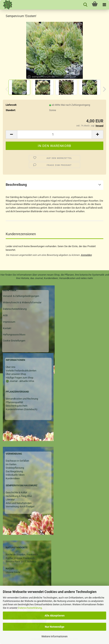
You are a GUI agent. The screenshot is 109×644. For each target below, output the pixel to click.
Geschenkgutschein (17, 406)
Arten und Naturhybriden (19, 503)
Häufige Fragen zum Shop (19, 378)
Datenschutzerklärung (30, 608)
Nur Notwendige (55, 627)
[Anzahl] (54, 134)
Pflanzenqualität (14, 402)
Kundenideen (13, 478)
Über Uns (11, 367)
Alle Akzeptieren (55, 616)
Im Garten (11, 464)
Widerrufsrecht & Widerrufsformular (22, 302)
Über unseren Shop (16, 374)
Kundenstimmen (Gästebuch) (22, 409)
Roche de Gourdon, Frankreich (22, 555)
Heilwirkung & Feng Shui (19, 496)
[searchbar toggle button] (85, 5)
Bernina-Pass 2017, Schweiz (21, 562)
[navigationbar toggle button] (104, 5)
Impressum (9, 322)
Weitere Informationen (54, 636)
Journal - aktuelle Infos (22, 381)
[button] (103, 89)
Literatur (10, 499)
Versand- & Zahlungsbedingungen (21, 296)
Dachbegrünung (14, 471)
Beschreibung (16, 185)
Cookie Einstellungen (14, 341)
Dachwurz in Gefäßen (17, 461)
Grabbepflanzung (15, 468)
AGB (5, 315)
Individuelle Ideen (15, 475)
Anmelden (86, 255)
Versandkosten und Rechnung (22, 399)
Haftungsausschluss (14, 335)
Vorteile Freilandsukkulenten (21, 371)
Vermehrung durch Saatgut (20, 506)
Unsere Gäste (13, 572)
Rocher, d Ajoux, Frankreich (20, 558)
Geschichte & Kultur (16, 492)
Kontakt (7, 328)
